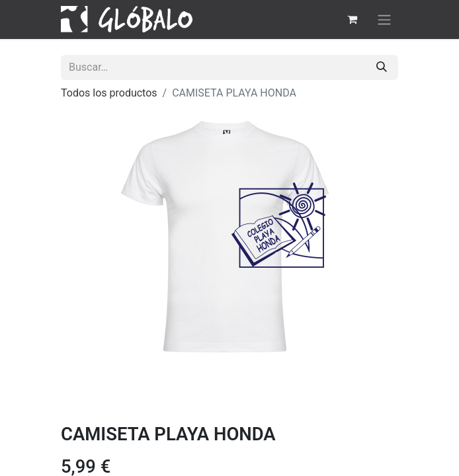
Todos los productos (109, 93)
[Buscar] (382, 67)
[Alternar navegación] (384, 20)
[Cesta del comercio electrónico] (352, 19)
